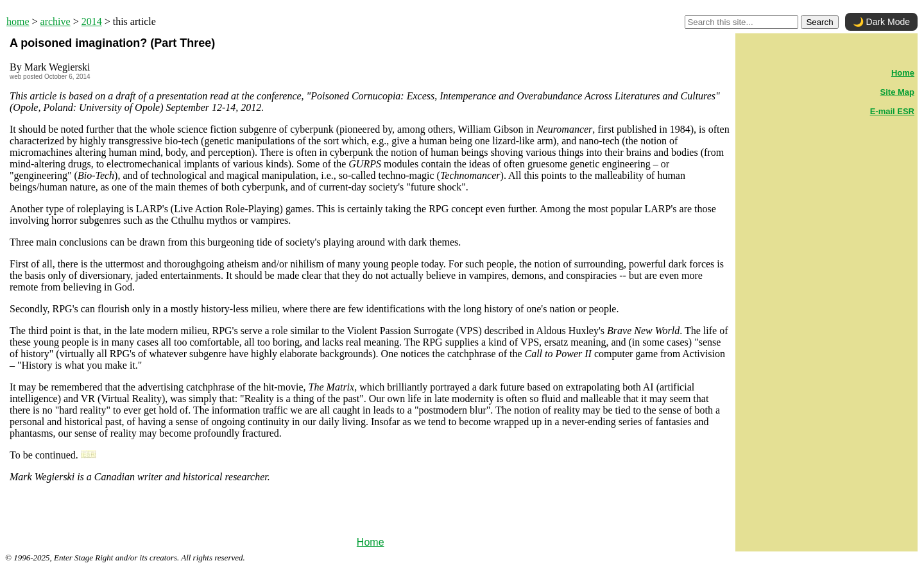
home (18, 21)
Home (371, 542)
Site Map (897, 92)
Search (819, 22)
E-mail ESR (892, 111)
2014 (92, 21)
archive (56, 21)
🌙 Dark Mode (881, 22)
